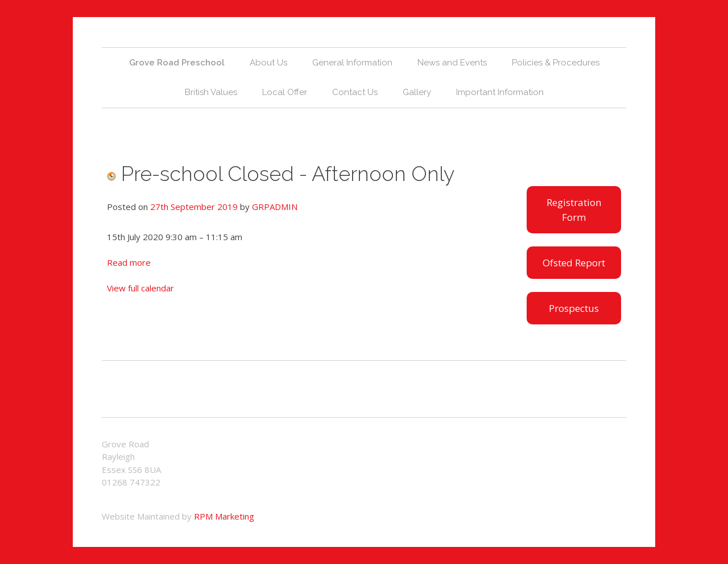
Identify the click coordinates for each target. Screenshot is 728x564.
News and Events (452, 63)
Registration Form (574, 210)
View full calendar (140, 288)
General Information (352, 63)
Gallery (417, 92)
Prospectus (574, 308)
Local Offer (285, 92)
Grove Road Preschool (177, 63)
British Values (211, 92)
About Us (268, 63)
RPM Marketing (224, 516)
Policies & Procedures (556, 63)
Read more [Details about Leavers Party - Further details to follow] (129, 262)
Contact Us (355, 92)
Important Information (500, 92)
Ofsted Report (574, 263)
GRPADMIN (275, 207)
